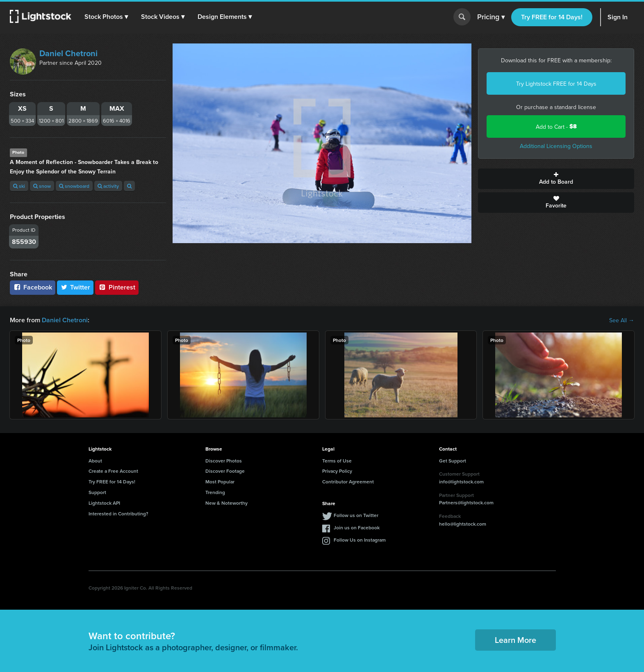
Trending (215, 492)
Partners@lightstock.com (466, 502)
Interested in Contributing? (118, 514)
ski (19, 186)
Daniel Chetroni (68, 53)
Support (97, 492)
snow (42, 186)
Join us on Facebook (357, 527)
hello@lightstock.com (463, 524)
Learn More (515, 640)
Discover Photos (224, 461)
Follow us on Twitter (356, 515)
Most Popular (220, 482)
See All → (622, 320)
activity (108, 186)
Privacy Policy (337, 471)
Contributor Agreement (348, 482)
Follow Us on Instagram (360, 540)
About (95, 461)
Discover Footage (225, 471)
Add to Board (556, 179)
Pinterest (117, 287)
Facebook (33, 287)
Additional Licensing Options (556, 146)
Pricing (491, 17)
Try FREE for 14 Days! (552, 17)
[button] (106, 17)
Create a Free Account (113, 471)
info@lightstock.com (461, 482)
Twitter (75, 287)
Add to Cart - (556, 126)
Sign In (618, 17)
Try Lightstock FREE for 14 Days (556, 84)
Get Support (453, 461)
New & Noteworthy (226, 503)
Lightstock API (104, 503)
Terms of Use (337, 461)
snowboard (74, 186)
